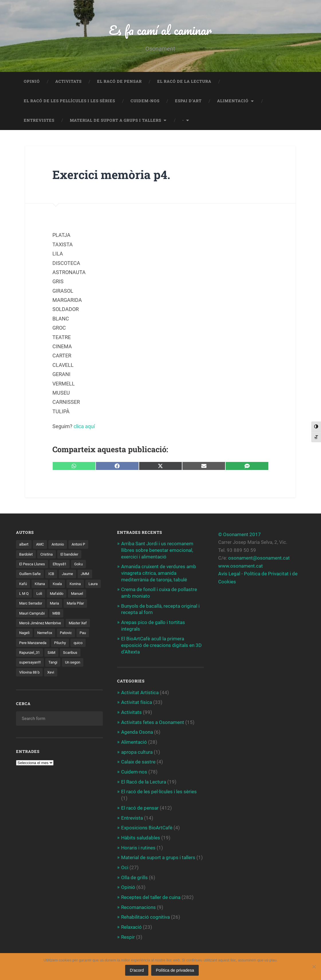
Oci (125, 864)
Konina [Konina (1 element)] (79, 585)
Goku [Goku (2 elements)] (82, 565)
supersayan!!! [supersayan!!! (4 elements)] (31, 664)
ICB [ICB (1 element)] (53, 574)
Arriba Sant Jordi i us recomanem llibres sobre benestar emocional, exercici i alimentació (157, 550)
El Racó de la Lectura (184, 82)
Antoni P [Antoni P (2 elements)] (83, 545)
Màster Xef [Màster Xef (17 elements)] (82, 624)
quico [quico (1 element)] (82, 644)
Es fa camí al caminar (160, 30)
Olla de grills (134, 874)
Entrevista (132, 815)
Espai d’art (188, 101)
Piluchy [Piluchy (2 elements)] (63, 644)
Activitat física (137, 701)
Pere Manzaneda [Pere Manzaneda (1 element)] (34, 644)
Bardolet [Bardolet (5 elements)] (27, 555)
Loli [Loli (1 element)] (59, 595)
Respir (128, 933)
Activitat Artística (140, 691)
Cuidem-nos (145, 101)
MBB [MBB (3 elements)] (87, 614)
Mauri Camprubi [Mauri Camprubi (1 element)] (60, 614)
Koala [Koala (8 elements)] (60, 585)
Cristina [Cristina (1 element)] (49, 555)
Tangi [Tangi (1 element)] (56, 664)
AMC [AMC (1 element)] (42, 545)
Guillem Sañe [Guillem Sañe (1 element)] (31, 574)
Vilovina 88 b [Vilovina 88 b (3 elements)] (30, 674)
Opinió (32, 82)
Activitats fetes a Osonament (153, 721)
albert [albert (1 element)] (24, 545)
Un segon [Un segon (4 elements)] (77, 664)
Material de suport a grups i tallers (116, 121)
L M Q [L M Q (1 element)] (43, 595)
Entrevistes (39, 121)
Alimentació (233, 101)
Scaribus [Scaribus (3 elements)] (74, 654)
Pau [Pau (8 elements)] (87, 634)
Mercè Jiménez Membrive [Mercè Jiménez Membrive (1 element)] (42, 624)
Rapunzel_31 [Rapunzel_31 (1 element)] (31, 654)
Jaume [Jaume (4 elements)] (70, 574)
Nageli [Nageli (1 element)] (25, 634)
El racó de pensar (119, 82)
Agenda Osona (137, 730)
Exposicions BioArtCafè (147, 825)
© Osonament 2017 (240, 535)
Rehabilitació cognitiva (145, 913)
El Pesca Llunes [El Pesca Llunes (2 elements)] (33, 565)
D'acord (137, 970)
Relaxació (131, 923)
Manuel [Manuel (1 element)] (26, 604)
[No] (314, 967)
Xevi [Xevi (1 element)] (53, 674)
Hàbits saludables (141, 835)
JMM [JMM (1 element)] (88, 574)
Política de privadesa (175, 970)
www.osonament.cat (241, 566)
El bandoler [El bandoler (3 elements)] (73, 555)
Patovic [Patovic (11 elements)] (69, 634)
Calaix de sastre (138, 760)
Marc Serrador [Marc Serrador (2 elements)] (53, 604)
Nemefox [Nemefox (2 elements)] (46, 634)
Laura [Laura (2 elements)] (24, 595)
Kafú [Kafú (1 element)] (23, 585)
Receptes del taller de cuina (151, 894)
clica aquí (84, 427)
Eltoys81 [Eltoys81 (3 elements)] (62, 565)
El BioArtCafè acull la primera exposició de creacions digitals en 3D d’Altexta (161, 644)
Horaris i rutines (138, 845)
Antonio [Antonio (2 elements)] (61, 545)
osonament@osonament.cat (259, 558)
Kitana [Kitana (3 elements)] (41, 585)
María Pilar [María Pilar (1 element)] (29, 614)
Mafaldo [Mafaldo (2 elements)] (77, 595)
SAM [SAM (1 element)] (54, 654)
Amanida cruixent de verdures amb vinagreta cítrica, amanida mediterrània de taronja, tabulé (159, 573)
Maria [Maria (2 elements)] (78, 604)
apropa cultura (137, 750)
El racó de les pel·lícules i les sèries (69, 101)
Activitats (68, 82)
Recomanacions (138, 903)
